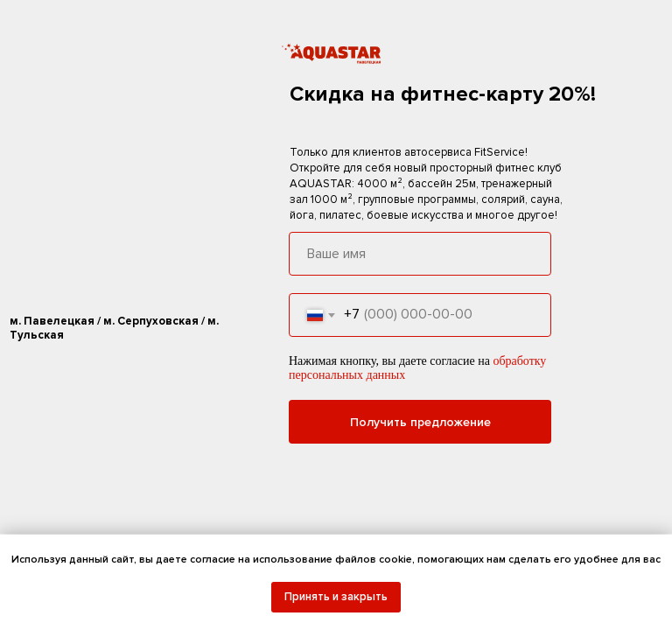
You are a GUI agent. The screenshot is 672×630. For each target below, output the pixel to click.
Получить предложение (420, 422)
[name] (420, 254)
